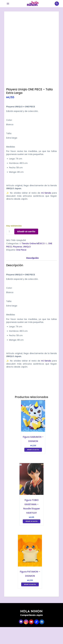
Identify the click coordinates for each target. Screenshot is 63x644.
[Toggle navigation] (8, 4)
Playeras (17, 264)
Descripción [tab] (33, 275)
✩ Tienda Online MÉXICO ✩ (33, 260)
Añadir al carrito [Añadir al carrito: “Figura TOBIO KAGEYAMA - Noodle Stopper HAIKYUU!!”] (32, 538)
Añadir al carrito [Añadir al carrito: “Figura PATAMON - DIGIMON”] (30, 601)
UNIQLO (27, 264)
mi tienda (46, 210)
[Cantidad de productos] (10, 248)
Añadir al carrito (26, 248)
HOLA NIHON (31, 628)
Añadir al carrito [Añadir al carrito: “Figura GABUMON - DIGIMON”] (33, 467)
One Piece (21, 267)
